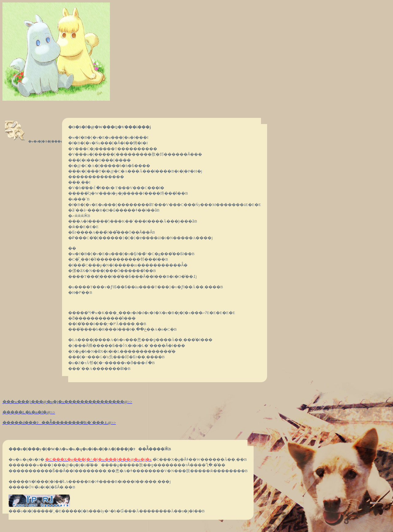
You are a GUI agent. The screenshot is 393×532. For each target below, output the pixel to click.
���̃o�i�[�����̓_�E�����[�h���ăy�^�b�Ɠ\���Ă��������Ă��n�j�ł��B (107, 511)
